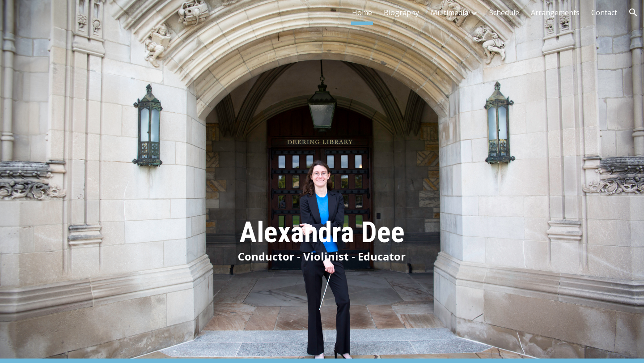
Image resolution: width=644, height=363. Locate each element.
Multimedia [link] (449, 13)
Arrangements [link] (555, 13)
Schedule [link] (504, 13)
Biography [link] (401, 13)
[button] (633, 13)
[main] (322, 181)
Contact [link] (604, 13)
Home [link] (362, 13)
